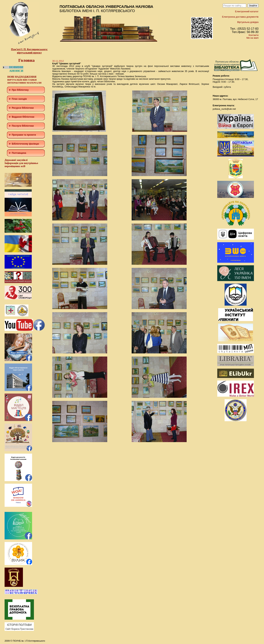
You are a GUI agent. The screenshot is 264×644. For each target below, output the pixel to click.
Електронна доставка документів (240, 17)
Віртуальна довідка (248, 22)
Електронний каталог (247, 11)
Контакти (254, 35)
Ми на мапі (252, 38)
